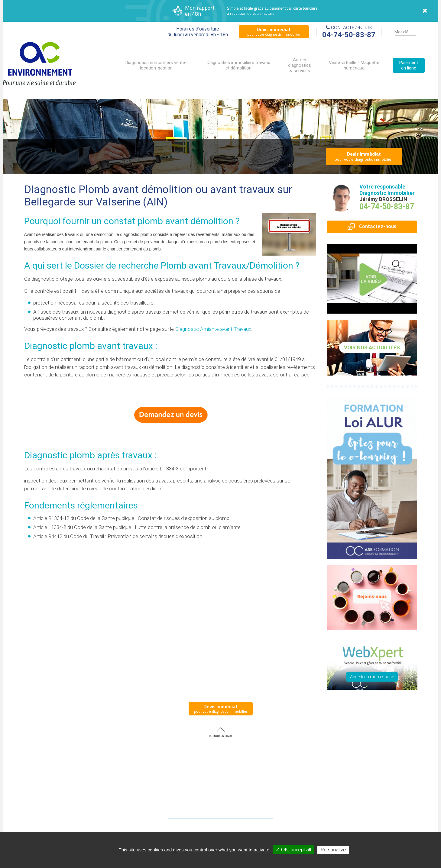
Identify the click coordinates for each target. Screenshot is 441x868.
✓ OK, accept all (293, 850)
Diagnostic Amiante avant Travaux (213, 329)
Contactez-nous (372, 226)
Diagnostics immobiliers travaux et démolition (238, 65)
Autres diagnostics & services (300, 65)
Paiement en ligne (409, 65)
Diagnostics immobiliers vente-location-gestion (156, 65)
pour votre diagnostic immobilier (274, 31)
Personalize (333, 850)
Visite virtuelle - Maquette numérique (354, 65)
